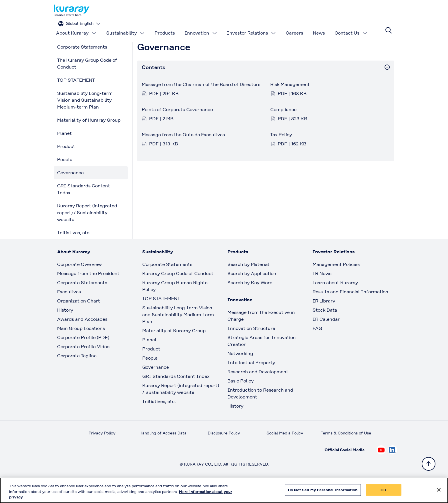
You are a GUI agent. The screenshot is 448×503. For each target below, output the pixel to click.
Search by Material (248, 282)
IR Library (324, 318)
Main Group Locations (81, 346)
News (319, 27)
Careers (294, 27)
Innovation (201, 27)
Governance (70, 190)
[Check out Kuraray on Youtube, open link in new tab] (381, 467)
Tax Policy (281, 152)
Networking (240, 371)
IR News (322, 291)
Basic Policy (241, 398)
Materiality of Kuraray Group (89, 138)
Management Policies (336, 282)
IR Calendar (326, 337)
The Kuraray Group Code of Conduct (87, 81)
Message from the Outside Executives (183, 152)
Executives (69, 309)
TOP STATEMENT (76, 98)
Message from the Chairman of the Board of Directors (201, 102)
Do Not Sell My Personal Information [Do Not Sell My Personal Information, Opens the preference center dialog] (323, 492)
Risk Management (290, 102)
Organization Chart (79, 318)
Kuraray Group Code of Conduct (178, 291)
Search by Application (252, 291)
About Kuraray (76, 27)
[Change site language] (368, 10)
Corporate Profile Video (83, 364)
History (65, 327)
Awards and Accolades (82, 337)
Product (66, 164)
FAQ (317, 346)
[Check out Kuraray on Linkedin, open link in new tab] (393, 467)
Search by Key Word (250, 300)
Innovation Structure (251, 346)
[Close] (439, 492)
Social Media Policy (285, 450)
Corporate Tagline (77, 373)
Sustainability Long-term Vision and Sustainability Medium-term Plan (85, 118)
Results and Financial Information (350, 309)
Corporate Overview (79, 282)
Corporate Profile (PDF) (83, 355)
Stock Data (325, 327)
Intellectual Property (251, 380)
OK (383, 492)
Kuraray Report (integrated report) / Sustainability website (87, 230)
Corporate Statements (82, 64)
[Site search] (389, 27)
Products (165, 27)
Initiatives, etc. (74, 250)
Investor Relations (251, 27)
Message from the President (88, 291)
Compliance (283, 127)
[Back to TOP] (429, 464)
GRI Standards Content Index (84, 207)
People (65, 177)
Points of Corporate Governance (177, 127)
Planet (64, 151)
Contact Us (351, 27)
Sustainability (126, 27)
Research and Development (258, 389)
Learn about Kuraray (335, 300)
